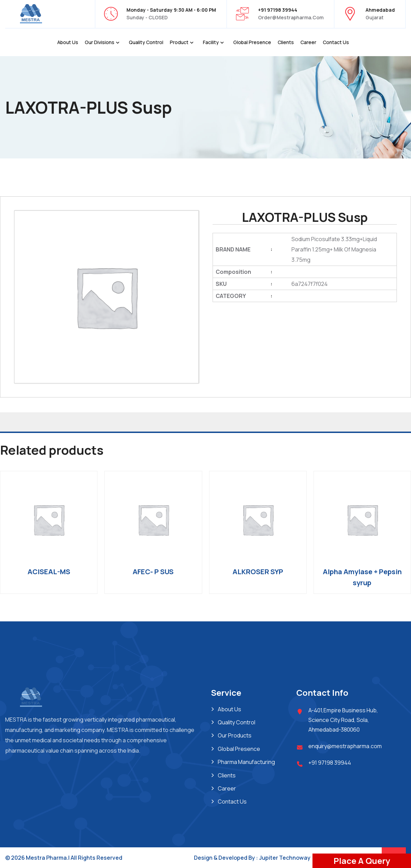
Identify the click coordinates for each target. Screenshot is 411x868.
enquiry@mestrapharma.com (345, 746)
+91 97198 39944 (330, 763)
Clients (286, 42)
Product (179, 42)
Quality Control (146, 42)
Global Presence (252, 42)
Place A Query (362, 861)
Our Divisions (100, 42)
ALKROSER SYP (258, 572)
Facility (211, 42)
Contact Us (336, 42)
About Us (68, 42)
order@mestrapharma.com (291, 17)
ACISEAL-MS (49, 572)
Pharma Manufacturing (246, 762)
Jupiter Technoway (285, 858)
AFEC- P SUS (153, 572)
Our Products (235, 735)
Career (308, 42)
